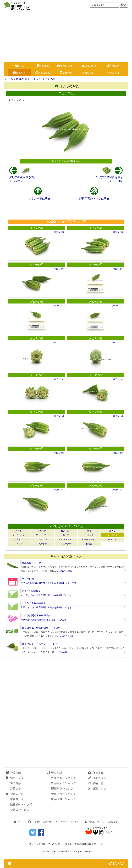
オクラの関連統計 (31, 591)
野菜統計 (113, 66)
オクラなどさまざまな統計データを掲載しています (46, 595)
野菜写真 (19, 73)
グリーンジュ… (43, 535)
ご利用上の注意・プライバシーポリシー (55, 822)
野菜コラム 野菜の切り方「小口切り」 (43, 628)
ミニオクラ (66, 544)
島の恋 (66, 535)
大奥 (89, 531)
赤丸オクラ (43, 531)
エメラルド (66, 531)
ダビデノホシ (16, 181)
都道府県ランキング (64, 794)
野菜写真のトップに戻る (94, 199)
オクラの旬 (28, 579)
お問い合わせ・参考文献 (101, 822)
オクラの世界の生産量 (34, 603)
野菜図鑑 (43, 66)
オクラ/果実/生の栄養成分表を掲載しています (44, 620)
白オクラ (89, 535)
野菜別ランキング (62, 789)
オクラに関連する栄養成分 (36, 615)
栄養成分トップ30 (21, 805)
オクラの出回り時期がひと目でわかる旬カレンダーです (49, 583)
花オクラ (43, 539)
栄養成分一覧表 (20, 810)
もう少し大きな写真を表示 (66, 161)
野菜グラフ (17, 789)
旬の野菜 (15, 783)
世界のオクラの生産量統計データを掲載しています (46, 607)
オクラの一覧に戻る (38, 199)
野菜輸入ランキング (64, 783)
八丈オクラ (20, 539)
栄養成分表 (89, 66)
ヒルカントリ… (66, 539)
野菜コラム (43, 73)
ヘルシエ (112, 539)
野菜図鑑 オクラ (31, 563)
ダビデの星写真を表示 (23, 177)
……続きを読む (64, 571)
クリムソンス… (20, 535)
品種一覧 (66, 73)
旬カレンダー (66, 66)
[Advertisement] (66, 37)
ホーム (19, 66)
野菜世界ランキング (64, 799)
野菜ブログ (89, 73)
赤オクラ (20, 531)
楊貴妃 (89, 544)
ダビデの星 (37, 228)
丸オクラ (43, 544)
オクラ (34, 79)
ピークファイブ (89, 539)
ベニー (20, 544)
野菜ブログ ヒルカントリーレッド (41, 644)
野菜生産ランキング (64, 778)
